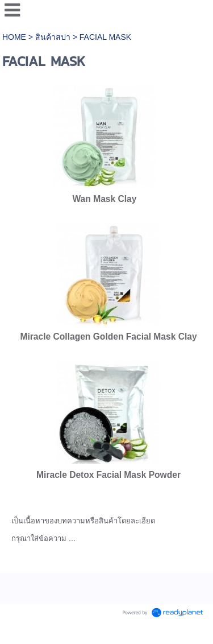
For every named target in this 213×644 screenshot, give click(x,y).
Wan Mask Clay (104, 199)
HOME (15, 37)
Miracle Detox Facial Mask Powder (108, 475)
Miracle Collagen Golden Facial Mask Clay (108, 337)
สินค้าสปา (53, 37)
